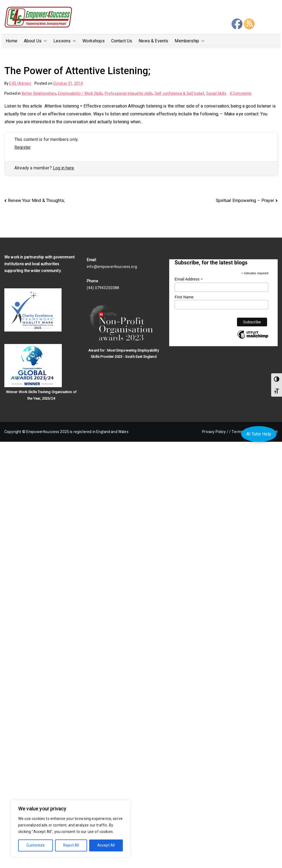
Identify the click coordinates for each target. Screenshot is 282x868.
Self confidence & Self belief (180, 94)
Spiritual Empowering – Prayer (245, 201)
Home (12, 41)
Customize (36, 845)
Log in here (64, 168)
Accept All (106, 845)
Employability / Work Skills (80, 94)
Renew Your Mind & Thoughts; (36, 201)
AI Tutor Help (259, 434)
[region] (70, 829)
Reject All (71, 845)
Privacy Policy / (215, 432)
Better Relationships (39, 94)
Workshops (93, 41)
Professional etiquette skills (129, 94)
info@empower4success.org (112, 267)
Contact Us (122, 41)
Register (23, 147)
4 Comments (241, 94)
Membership (190, 41)
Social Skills (216, 94)
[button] (44, 41)
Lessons (65, 41)
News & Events (153, 41)
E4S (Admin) (20, 83)
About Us (35, 41)
